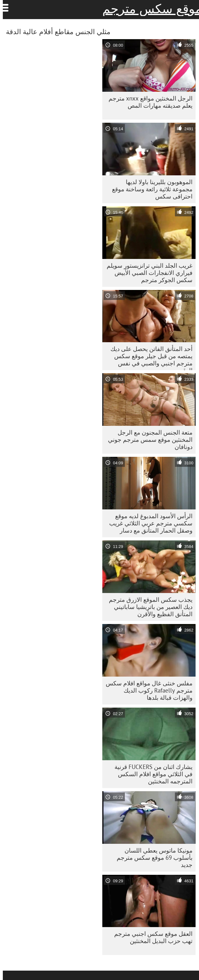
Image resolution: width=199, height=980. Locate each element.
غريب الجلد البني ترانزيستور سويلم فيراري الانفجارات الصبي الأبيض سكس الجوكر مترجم (147, 273)
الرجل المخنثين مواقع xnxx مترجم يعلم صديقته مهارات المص (148, 102)
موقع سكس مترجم (149, 9)
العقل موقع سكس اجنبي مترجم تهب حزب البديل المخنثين (151, 937)
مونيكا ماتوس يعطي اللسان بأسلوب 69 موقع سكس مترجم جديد (152, 858)
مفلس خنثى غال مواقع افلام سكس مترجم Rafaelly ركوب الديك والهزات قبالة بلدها (146, 690)
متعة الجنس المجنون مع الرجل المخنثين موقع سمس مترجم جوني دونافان (147, 440)
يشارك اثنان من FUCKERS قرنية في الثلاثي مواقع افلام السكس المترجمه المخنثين (151, 774)
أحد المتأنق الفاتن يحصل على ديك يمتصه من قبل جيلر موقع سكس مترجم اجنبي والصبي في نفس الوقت (149, 358)
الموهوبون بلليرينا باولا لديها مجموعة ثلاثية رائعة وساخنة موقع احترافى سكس (149, 189)
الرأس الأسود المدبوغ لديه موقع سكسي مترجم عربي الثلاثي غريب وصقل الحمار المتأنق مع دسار (148, 523)
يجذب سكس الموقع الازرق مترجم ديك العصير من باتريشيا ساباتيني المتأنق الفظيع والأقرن (148, 607)
